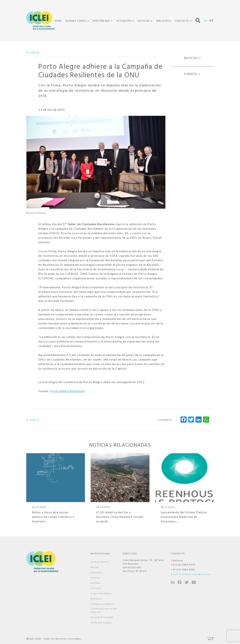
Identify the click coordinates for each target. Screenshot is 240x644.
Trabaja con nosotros (103, 604)
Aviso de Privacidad (102, 617)
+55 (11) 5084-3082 (183, 569)
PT (212, 21)
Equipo (94, 567)
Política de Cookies (101, 623)
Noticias (144, 21)
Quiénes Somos (76, 21)
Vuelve (33, 53)
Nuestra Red (101, 21)
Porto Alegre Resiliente (67, 391)
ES (206, 21)
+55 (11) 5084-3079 (183, 565)
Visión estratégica (101, 594)
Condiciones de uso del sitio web (104, 610)
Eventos (191, 74)
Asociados (96, 572)
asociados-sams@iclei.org (195, 574)
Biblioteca (164, 21)
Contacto (182, 21)
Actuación (124, 21)
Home (58, 21)
